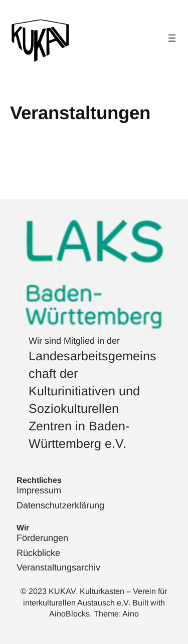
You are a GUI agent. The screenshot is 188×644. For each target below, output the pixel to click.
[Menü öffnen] (172, 38)
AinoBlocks (69, 614)
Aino (131, 614)
